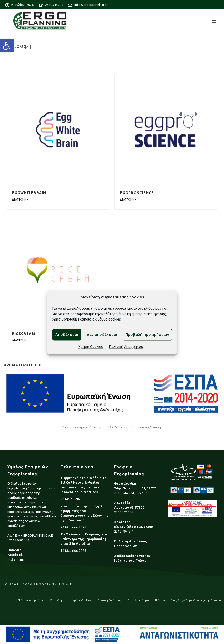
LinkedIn (14, 550)
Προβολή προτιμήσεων (147, 334)
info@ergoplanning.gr (91, 5)
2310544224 (54, 5)
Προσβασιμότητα (138, 600)
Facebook (15, 555)
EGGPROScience (137, 193)
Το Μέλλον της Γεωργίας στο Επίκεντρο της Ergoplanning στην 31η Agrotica (84, 539)
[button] (7, 46)
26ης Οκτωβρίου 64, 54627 (135, 488)
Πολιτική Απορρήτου (126, 347)
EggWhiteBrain (29, 193)
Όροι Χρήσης (58, 600)
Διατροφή (20, 200)
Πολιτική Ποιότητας (109, 600)
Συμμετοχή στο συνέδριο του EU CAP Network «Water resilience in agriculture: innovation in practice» (85, 485)
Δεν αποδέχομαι (102, 334)
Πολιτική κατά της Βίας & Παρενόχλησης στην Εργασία (188, 600)
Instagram (15, 559)
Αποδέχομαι (67, 334)
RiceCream (24, 334)
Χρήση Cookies (91, 347)
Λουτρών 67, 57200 (129, 507)
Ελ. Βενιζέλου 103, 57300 (133, 527)
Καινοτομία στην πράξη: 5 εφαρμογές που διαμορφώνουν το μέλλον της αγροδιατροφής (85, 513)
